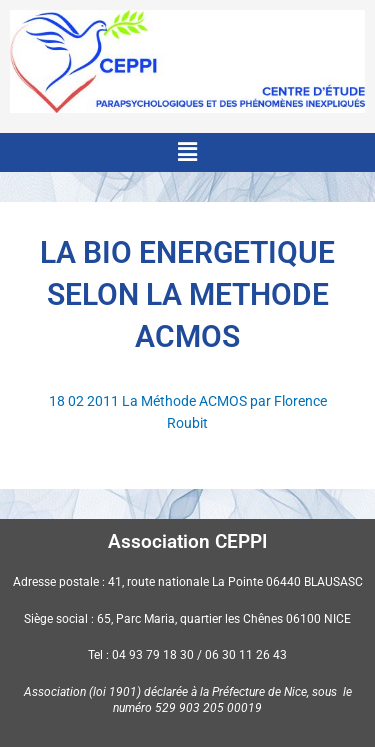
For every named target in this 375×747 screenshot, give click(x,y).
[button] (187, 152)
